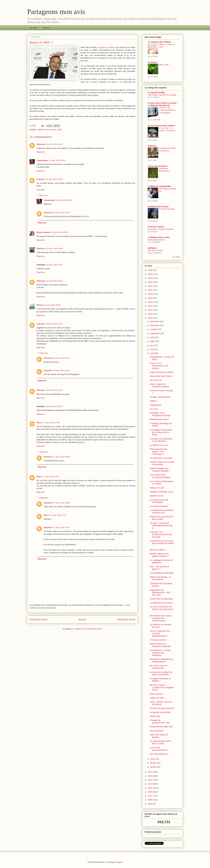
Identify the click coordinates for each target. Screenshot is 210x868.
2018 (150, 302)
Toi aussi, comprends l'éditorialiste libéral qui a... (161, 526)
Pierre (39, 423)
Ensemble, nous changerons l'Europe (160, 414)
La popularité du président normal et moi (162, 511)
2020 (150, 294)
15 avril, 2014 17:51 (54, 265)
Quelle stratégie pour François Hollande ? (160, 470)
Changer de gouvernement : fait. (160, 721)
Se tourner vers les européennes (158, 667)
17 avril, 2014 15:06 (61, 457)
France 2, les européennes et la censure (159, 366)
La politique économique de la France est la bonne (161, 432)
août (152, 337)
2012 (150, 776)
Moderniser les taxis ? (160, 419)
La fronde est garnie (159, 506)
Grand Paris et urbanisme (161, 599)
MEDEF (41, 130)
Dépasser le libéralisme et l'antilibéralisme (162, 660)
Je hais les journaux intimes (161, 126)
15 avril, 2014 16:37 (54, 179)
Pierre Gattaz (51, 130)
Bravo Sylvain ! (157, 694)
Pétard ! (153, 401)
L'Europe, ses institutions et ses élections (161, 440)
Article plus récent (38, 619)
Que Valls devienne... (159, 754)
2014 (150, 318)
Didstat (40, 305)
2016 (150, 310)
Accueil (82, 619)
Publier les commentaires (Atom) (88, 629)
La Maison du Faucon (158, 207)
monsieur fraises (156, 227)
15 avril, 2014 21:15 (54, 390)
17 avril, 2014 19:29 (61, 527)
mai (152, 349)
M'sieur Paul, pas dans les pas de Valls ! (162, 518)
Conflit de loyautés (167, 209)
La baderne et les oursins (161, 603)
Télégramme (156, 405)
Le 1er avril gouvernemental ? (159, 749)
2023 (150, 282)
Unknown (41, 144)
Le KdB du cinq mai (159, 445)
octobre (154, 329)
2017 (150, 306)
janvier (153, 767)
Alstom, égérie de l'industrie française (160, 385)
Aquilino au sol (156, 496)
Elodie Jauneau (43, 232)
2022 (150, 286)
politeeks (152, 248)
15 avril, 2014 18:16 (54, 281)
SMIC (60, 130)
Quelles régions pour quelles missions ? (159, 555)
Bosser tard (155, 716)
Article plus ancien (126, 619)
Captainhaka (42, 160)
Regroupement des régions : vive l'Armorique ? (158, 452)
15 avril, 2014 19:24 (61, 213)
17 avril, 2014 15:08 (61, 503)
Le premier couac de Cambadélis (159, 501)
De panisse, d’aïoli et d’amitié (160, 229)
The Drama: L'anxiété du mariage (162, 95)
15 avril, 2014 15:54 (57, 160)
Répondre (41, 152)
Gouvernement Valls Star (161, 727)
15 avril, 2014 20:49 (52, 305)
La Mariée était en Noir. (159, 237)
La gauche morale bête (160, 712)
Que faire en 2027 (155, 250)
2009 (150, 788)
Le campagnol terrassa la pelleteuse (161, 561)
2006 (150, 800)
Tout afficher (176, 257)
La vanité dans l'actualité (161, 458)
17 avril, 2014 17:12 (58, 515)
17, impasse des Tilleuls (159, 42)
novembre (155, 325)
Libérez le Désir (157, 698)
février (153, 763)
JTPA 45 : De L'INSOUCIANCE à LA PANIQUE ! (167, 110)
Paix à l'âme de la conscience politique (160, 476)
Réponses (44, 195)
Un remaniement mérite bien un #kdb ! (160, 742)
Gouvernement (157, 731)
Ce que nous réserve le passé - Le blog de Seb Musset (163, 104)
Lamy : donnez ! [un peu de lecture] (161, 703)
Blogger (119, 862)
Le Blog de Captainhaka (159, 186)
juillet (153, 341)
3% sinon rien (156, 380)
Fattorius (152, 146)
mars (153, 759)
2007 (150, 796)
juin (152, 345)
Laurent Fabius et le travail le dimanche (162, 463)
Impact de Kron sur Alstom (162, 372)
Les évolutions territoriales (162, 573)
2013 (150, 772)
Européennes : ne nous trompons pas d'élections (160, 653)
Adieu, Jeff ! (164, 65)
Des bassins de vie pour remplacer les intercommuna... (161, 618)
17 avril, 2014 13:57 (51, 477)
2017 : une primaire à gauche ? (159, 568)
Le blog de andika (156, 92)
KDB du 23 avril (157, 488)
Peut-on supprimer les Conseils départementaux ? (160, 633)
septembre (155, 333)
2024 (150, 278)
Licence (46, 28)
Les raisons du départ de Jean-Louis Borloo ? (161, 673)
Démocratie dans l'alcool (161, 376)
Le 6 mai (154, 409)
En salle (34, 28)
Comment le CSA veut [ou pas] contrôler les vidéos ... (162, 543)
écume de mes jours (158, 166)
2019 (150, 298)
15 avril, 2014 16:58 (54, 249)
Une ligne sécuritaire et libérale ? (160, 680)
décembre (155, 321)
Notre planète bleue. (156, 240)
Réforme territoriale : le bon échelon (160, 578)
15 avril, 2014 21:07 (54, 324)
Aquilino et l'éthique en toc (162, 492)
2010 (150, 784)
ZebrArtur (41, 249)
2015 (150, 314)
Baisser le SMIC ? (158, 550)
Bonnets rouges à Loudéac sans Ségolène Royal (162, 687)
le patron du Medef (107, 47)
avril (152, 353)
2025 (150, 274)
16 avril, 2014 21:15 (54, 406)
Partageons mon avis (56, 12)
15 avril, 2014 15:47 (54, 144)
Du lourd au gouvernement (162, 708)
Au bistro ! (153, 62)
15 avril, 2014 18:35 (64, 200)
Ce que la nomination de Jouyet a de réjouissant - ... (161, 609)
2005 (150, 804)
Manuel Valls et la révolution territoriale (160, 645)
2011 (150, 780)
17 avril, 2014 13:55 (51, 423)
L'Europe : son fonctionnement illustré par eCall (161, 534)
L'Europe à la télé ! (158, 640)
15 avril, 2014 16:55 (60, 232)
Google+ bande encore (160, 397)
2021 (150, 290)
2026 (150, 270)
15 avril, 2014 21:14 (61, 358)
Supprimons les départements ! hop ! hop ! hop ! (160, 592)
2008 (150, 792)
